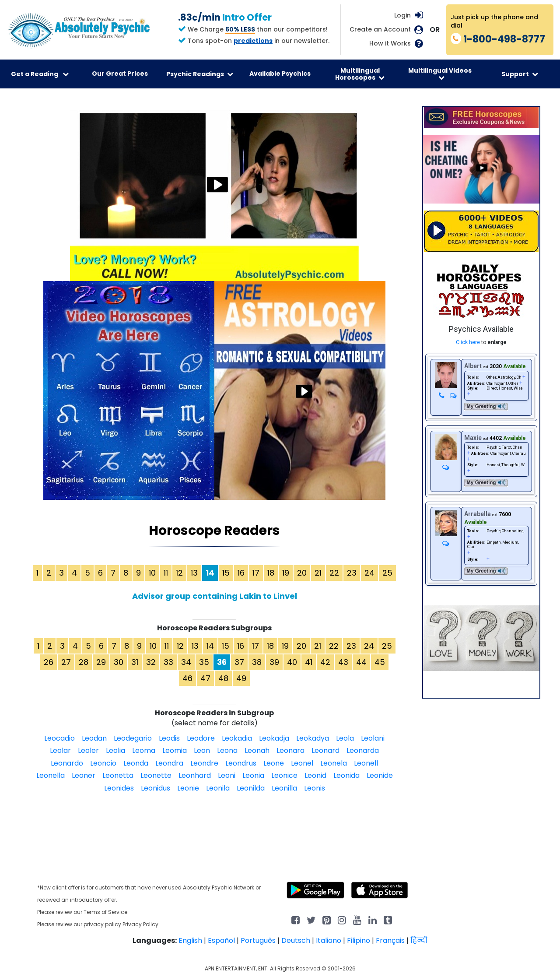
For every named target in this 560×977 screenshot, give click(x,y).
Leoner (84, 775)
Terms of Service (105, 912)
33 (168, 662)
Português (258, 940)
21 (318, 573)
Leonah (257, 750)
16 (241, 573)
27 (66, 662)
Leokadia (237, 738)
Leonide (380, 775)
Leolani (373, 738)
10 (152, 573)
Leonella (51, 775)
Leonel (302, 763)
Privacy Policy (140, 924)
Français (390, 940)
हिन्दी (419, 940)
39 (274, 662)
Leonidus (156, 788)
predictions (253, 41)
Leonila (218, 788)
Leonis (315, 788)
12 (179, 573)
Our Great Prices (120, 74)
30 (119, 662)
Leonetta (118, 775)
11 (166, 573)
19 (286, 573)
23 (352, 573)
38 (257, 662)
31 (135, 662)
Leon (202, 750)
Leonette (156, 775)
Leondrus (241, 763)
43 (343, 662)
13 (194, 573)
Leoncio (103, 763)
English (190, 940)
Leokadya (313, 738)
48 (223, 678)
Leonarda (363, 750)
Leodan (94, 738)
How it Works (390, 44)
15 (226, 573)
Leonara (290, 750)
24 (369, 573)
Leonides (119, 788)
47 (205, 678)
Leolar (60, 750)
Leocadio (59, 738)
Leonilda (251, 788)
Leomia (175, 750)
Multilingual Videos (440, 74)
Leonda (136, 763)
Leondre (204, 763)
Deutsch (296, 940)
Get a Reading (40, 74)
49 (241, 678)
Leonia (253, 775)
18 (271, 573)
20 (302, 573)
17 (256, 573)
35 (204, 662)
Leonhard (195, 775)
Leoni (227, 775)
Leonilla (284, 788)
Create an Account (380, 30)
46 (187, 678)
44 (361, 662)
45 (380, 662)
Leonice (284, 775)
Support (520, 74)
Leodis (169, 738)
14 (210, 646)
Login (402, 15)
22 (334, 573)
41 (309, 662)
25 (387, 573)
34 (186, 662)
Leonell (366, 763)
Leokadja (274, 738)
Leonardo (67, 763)
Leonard (325, 750)
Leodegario (133, 738)
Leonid (315, 775)
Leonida (346, 775)
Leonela (334, 763)
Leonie (188, 788)
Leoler (88, 750)
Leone (274, 763)
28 (84, 662)
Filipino (359, 940)
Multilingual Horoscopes (360, 74)
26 (49, 662)
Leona (227, 750)
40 (292, 662)
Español (221, 940)
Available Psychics (280, 74)
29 (101, 662)
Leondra (169, 763)
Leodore (201, 738)
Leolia (115, 750)
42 (325, 662)
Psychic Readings (200, 74)
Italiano (329, 940)
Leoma (144, 750)
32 (151, 662)
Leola (345, 738)
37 (239, 662)
